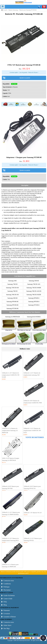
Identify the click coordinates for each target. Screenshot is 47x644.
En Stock (14, 84)
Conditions (7, 584)
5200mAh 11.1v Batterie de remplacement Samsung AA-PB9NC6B (10, 431)
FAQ (5, 602)
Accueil (5, 10)
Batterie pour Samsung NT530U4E (13, 190)
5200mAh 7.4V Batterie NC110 (33, 513)
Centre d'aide (8, 599)
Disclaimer (7, 590)
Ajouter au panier (25, 78)
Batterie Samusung (13, 10)
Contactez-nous (9, 581)
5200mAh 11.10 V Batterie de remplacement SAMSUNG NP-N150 (32, 431)
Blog (5, 605)
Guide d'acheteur (9, 595)
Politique (6, 587)
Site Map (7, 628)
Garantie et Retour (10, 617)
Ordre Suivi (7, 625)
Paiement (7, 610)
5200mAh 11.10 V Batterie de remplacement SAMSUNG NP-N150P (11, 375)
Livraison (7, 614)
